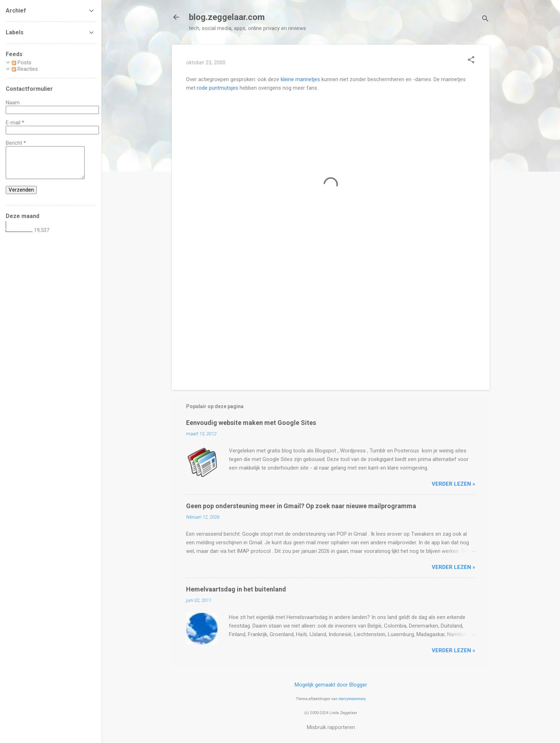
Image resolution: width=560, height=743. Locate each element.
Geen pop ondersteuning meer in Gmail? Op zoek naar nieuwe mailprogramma (301, 506)
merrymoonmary (352, 699)
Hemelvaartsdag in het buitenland (236, 589)
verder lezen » (454, 484)
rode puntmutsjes (217, 88)
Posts (22, 63)
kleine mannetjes (300, 79)
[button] (471, 60)
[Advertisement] (331, 323)
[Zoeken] (485, 19)
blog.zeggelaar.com (227, 17)
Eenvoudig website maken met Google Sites (251, 423)
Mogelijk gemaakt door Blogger (331, 685)
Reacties (25, 69)
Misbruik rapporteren (331, 727)
